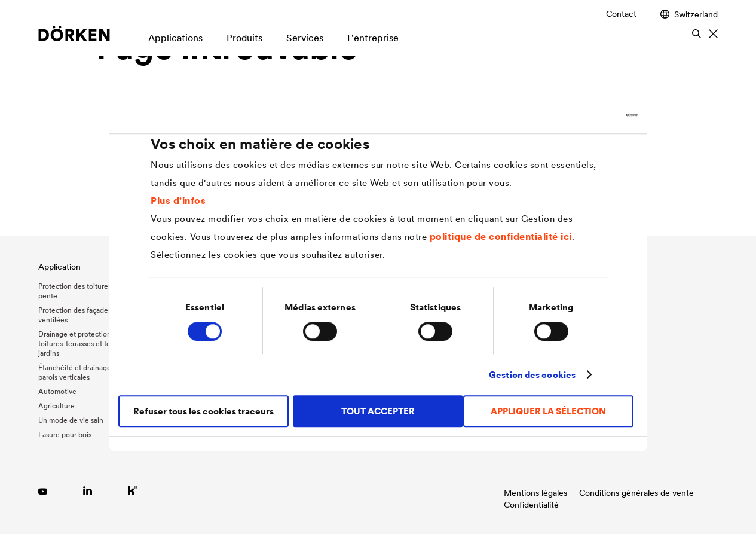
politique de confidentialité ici (501, 236)
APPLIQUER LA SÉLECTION (548, 411)
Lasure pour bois (65, 434)
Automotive (57, 391)
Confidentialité (531, 505)
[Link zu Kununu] (132, 490)
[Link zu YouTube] (43, 490)
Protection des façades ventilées (75, 315)
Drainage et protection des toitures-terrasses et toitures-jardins (85, 344)
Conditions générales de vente (636, 493)
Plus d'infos (178, 200)
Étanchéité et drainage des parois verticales (81, 372)
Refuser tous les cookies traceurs (203, 411)
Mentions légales (535, 493)
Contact (621, 14)
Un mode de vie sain (71, 420)
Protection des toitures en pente (80, 291)
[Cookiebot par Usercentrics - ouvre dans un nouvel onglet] (586, 115)
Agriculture (56, 406)
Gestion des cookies (532, 375)
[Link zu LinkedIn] (88, 490)
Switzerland (689, 14)
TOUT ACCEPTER (378, 411)
